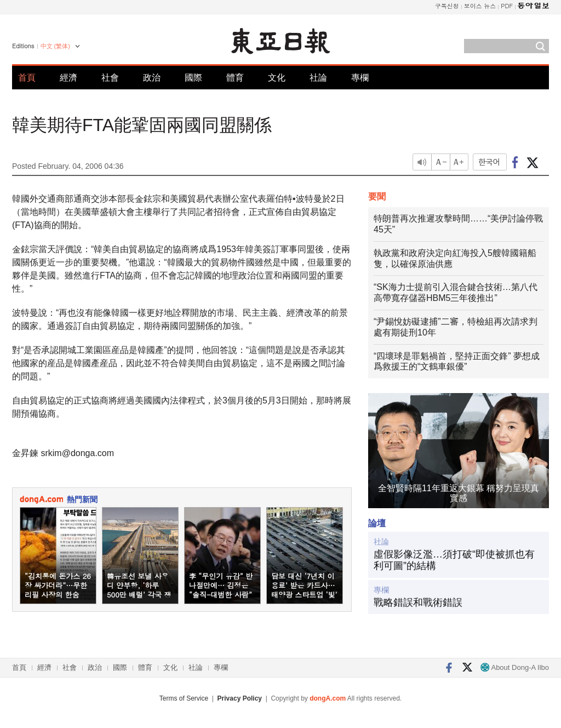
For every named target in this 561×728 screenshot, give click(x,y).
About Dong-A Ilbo (515, 667)
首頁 (27, 78)
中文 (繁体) (55, 46)
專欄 (360, 78)
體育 (235, 78)
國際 (193, 78)
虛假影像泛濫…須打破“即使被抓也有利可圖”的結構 (454, 560)
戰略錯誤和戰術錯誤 (418, 602)
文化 (277, 78)
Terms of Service (184, 698)
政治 (152, 78)
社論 (318, 78)
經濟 (68, 78)
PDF (507, 6)
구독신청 (447, 6)
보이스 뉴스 (480, 6)
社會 (110, 78)
